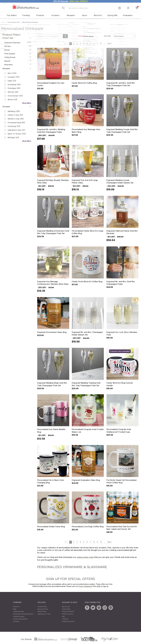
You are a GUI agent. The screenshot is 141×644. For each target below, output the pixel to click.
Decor (85, 15)
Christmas (14, 126)
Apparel (18, 61)
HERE (98, 586)
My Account (66, 607)
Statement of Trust (44, 614)
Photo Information (68, 612)
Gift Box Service (67, 614)
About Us (16, 607)
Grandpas (14, 88)
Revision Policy (43, 609)
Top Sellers (12, 15)
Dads (12, 81)
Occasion (55, 15)
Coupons (65, 619)
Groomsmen (15, 96)
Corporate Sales (19, 612)
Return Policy (42, 612)
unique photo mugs (85, 557)
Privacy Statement (85, 586)
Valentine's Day (16, 130)
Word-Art (98, 15)
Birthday (13, 138)
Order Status (66, 609)
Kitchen (18, 50)
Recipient (71, 15)
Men (12, 73)
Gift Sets (18, 46)
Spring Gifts (112, 15)
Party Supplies (18, 54)
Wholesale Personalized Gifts (23, 614)
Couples (14, 77)
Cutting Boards (18, 57)
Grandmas (14, 85)
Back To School (17, 134)
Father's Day (15, 115)
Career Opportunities (20, 619)
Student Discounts (68, 621)
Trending (26, 15)
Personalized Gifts (14, 22)
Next (110, 44)
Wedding (14, 111)
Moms (12, 100)
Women (13, 92)
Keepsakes (18, 65)
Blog (15, 609)
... (105, 44)
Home (3, 22)
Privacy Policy (42, 607)
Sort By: (107, 36)
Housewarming (16, 123)
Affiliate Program (19, 616)
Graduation (128, 15)
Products (40, 15)
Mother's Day (16, 119)
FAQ (63, 616)
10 (101, 44)
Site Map (16, 621)
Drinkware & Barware (18, 43)
